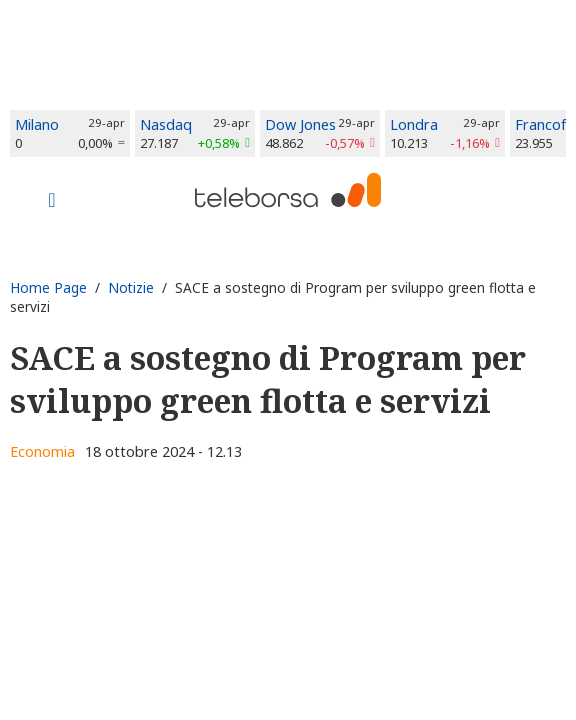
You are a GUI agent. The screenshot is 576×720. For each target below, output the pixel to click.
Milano (37, 124)
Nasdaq (166, 124)
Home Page (48, 287)
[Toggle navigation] (52, 202)
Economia (42, 451)
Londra (414, 124)
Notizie (131, 287)
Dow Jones (300, 124)
